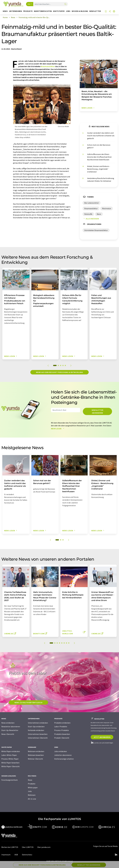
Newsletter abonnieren (97, 411)
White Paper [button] (59, 11)
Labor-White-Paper (9, 755)
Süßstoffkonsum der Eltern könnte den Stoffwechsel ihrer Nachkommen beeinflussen (99, 157)
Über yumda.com (44, 847)
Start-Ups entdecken (36, 727)
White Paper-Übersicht (11, 766)
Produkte (32, 784)
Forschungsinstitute (10, 780)
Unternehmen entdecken (38, 723)
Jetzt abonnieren (102, 737)
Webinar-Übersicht (35, 759)
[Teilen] (110, 11)
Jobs (30, 791)
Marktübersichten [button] (43, 11)
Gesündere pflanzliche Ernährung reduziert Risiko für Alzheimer (101, 180)
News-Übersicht (8, 734)
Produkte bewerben (62, 734)
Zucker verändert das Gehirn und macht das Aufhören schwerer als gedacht (101, 136)
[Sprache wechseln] (114, 11)
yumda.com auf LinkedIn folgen (102, 743)
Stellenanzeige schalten (64, 759)
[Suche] (65, 4)
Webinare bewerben (36, 755)
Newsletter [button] (95, 11)
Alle (29, 4)
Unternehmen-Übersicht (38, 738)
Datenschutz (27, 855)
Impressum (6, 855)
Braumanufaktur (48, 66)
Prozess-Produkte (62, 730)
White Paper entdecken (11, 751)
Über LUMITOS (28, 847)
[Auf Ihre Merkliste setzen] (106, 11)
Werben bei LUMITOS (10, 847)
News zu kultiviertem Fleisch (28, 702)
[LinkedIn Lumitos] (116, 855)
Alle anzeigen (91, 219)
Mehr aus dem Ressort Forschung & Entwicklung (59, 372)
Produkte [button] (28, 11)
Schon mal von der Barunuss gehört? (99, 146)
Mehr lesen (58, 429)
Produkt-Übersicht (62, 738)
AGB (16, 855)
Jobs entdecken (61, 751)
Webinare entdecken (36, 751)
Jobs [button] (68, 11)
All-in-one (32, 799)
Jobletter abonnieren (63, 755)
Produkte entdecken (62, 723)
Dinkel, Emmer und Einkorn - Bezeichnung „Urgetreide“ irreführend (99, 169)
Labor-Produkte (61, 727)
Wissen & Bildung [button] (80, 11)
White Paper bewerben (10, 763)
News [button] (5, 11)
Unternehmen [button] (16, 11)
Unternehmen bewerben (38, 734)
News (30, 780)
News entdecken (8, 723)
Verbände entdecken (36, 730)
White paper (33, 788)
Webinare (32, 795)
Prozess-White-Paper (10, 759)
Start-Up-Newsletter (10, 730)
